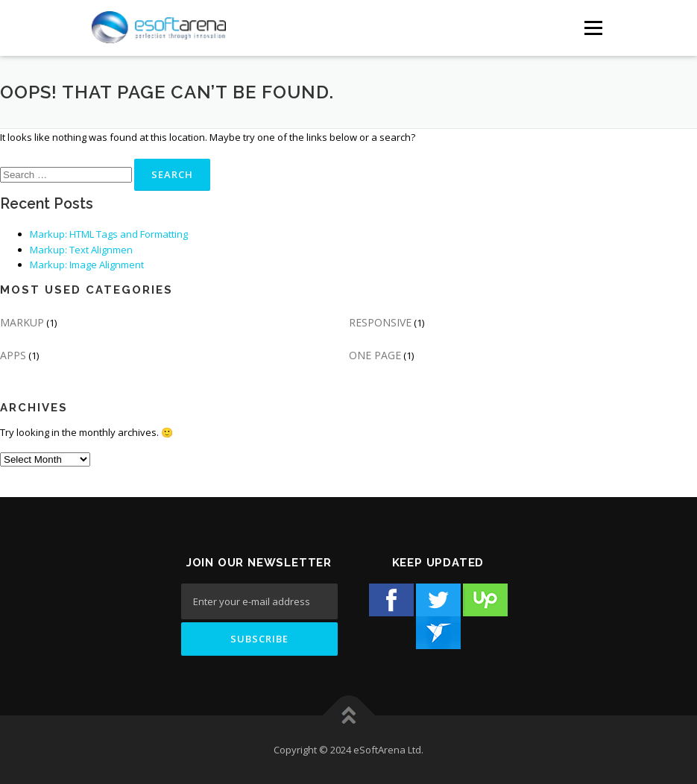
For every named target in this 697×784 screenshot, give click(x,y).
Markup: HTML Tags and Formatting (109, 234)
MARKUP (22, 322)
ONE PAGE (375, 355)
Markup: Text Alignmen (81, 250)
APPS (13, 355)
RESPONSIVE (380, 322)
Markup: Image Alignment (87, 265)
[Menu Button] (593, 28)
